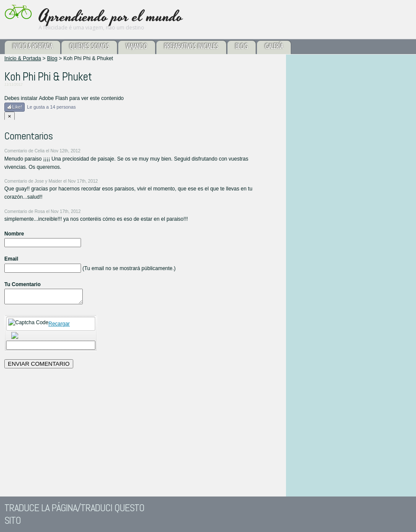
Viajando (137, 46)
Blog (242, 46)
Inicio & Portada (32, 46)
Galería (274, 46)
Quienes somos (89, 46)
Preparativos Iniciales (191, 46)
